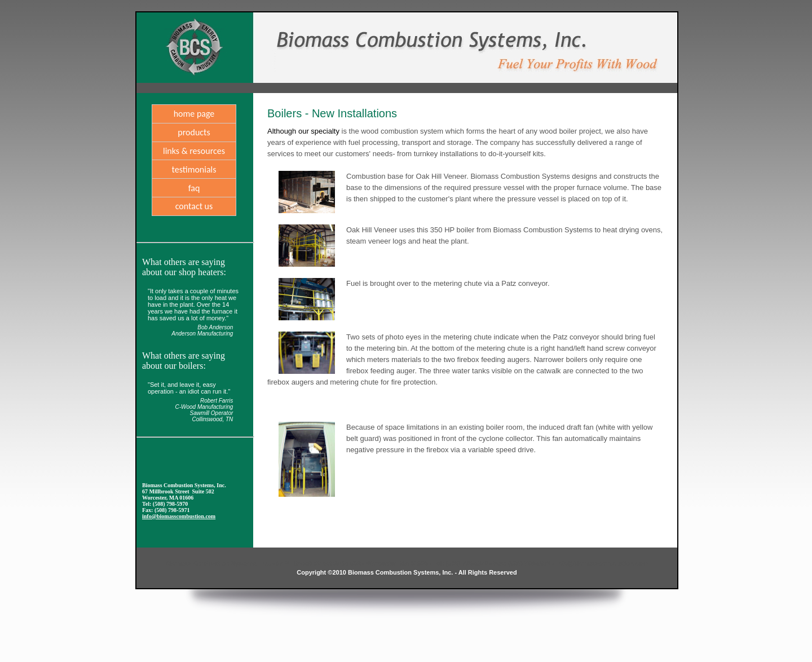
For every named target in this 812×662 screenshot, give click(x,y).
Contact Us (194, 206)
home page (194, 114)
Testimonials (194, 169)
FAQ (194, 188)
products (194, 132)
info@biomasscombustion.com (179, 516)
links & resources (194, 151)
